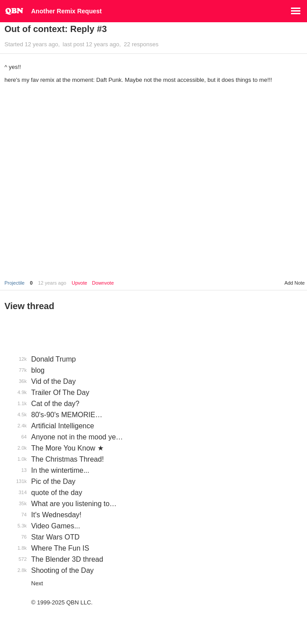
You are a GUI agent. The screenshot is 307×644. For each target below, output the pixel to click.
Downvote (103, 283)
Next (37, 583)
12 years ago (52, 283)
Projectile (14, 283)
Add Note (295, 283)
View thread (29, 306)
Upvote (79, 283)
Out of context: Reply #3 (56, 29)
